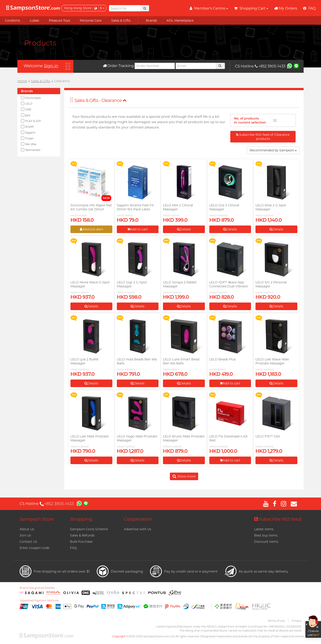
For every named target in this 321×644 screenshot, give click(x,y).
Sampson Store (37, 519)
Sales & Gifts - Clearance (101, 100)
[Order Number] (155, 66)
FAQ (73, 548)
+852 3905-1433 (270, 66)
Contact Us (28, 542)
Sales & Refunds (82, 535)
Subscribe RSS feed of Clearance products (263, 137)
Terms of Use (276, 621)
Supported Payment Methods (39, 601)
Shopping (81, 519)
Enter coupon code (34, 548)
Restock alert (91, 229)
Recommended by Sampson (273, 150)
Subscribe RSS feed (278, 519)
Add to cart (138, 229)
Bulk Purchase (81, 542)
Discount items (266, 542)
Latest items (264, 529)
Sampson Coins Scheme (89, 529)
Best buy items (266, 535)
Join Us (25, 535)
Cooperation (138, 519)
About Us (27, 529)
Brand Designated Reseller (37, 588)
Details (184, 229)
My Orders (286, 8)
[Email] (196, 66)
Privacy (297, 621)
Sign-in (51, 66)
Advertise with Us (138, 529)
